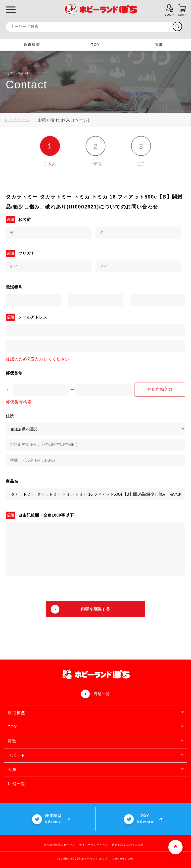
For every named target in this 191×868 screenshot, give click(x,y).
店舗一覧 (102, 694)
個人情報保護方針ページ (60, 845)
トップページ (17, 120)
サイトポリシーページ (94, 845)
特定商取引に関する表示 (128, 845)
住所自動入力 (160, 389)
